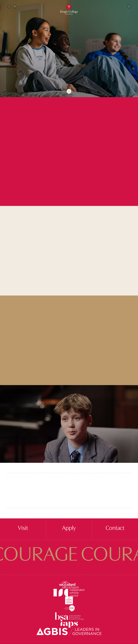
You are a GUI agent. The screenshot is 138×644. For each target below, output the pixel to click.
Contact (115, 528)
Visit (23, 528)
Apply (69, 528)
